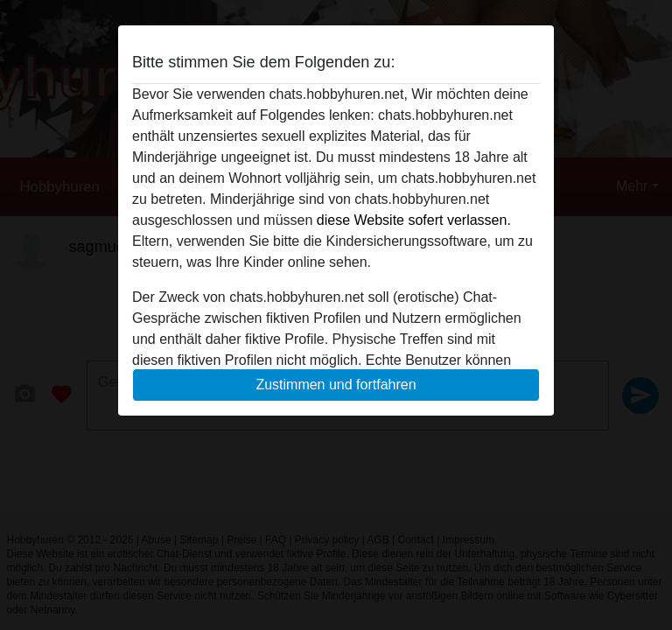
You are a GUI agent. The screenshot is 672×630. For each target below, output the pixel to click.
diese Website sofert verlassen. (414, 220)
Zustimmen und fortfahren (336, 385)
